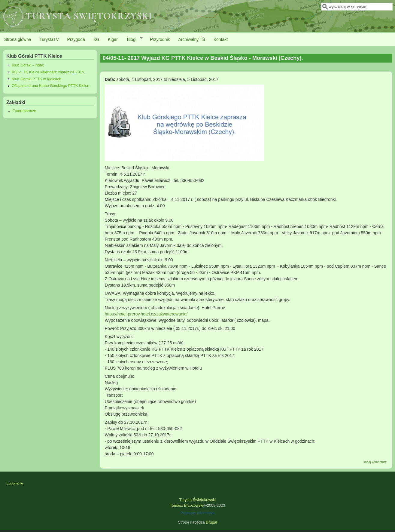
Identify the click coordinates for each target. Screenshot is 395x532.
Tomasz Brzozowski (187, 506)
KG (96, 39)
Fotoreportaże (24, 111)
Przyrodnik (160, 39)
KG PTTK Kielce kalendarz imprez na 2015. (48, 72)
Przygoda (76, 39)
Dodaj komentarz (374, 462)
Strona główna (18, 39)
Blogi (133, 39)
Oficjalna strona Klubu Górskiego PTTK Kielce (50, 86)
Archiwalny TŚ (192, 39)
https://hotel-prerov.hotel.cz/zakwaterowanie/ (146, 314)
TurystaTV (49, 39)
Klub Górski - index (28, 65)
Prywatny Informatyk (197, 513)
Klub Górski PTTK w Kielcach (36, 79)
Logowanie (15, 483)
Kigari (113, 39)
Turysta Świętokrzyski (197, 500)
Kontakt (221, 39)
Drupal (211, 522)
